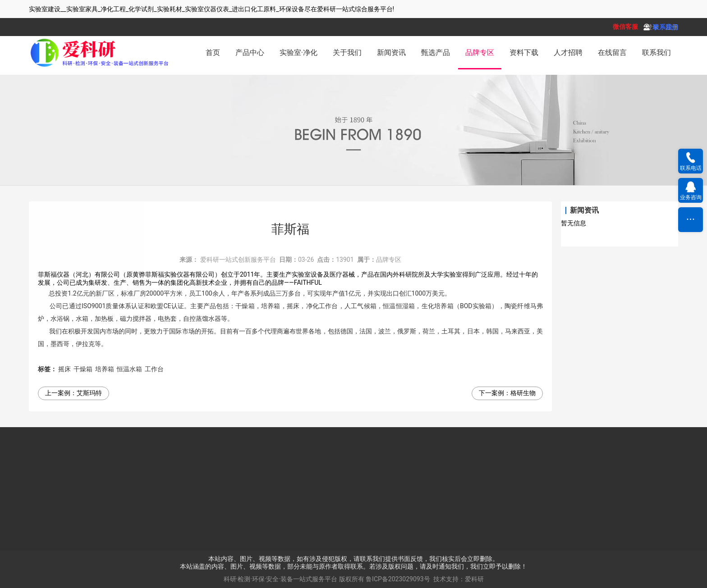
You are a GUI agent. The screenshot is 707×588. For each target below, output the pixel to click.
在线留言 (612, 52)
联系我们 (656, 52)
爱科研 (474, 579)
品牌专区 (480, 52)
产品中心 (250, 52)
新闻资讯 (391, 52)
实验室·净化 (298, 52)
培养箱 (105, 369)
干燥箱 (83, 369)
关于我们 (347, 52)
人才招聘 (568, 52)
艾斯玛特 (89, 393)
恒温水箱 (129, 369)
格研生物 (523, 393)
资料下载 (524, 52)
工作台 (154, 369)
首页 (213, 52)
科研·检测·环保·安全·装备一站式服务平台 (281, 579)
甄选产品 (436, 52)
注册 (672, 27)
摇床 (64, 369)
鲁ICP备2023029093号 (398, 579)
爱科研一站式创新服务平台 (238, 260)
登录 (652, 27)
